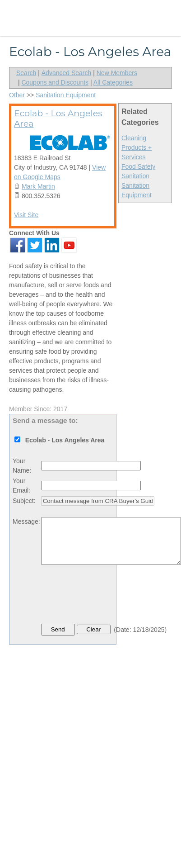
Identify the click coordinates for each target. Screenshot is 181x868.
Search (26, 73)
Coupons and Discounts (55, 82)
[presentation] (110, 597)
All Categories (113, 82)
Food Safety (139, 166)
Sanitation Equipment (66, 95)
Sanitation (135, 176)
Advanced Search (67, 73)
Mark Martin (38, 186)
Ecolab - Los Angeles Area (58, 119)
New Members (117, 73)
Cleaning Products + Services (137, 147)
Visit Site (26, 215)
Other (17, 95)
